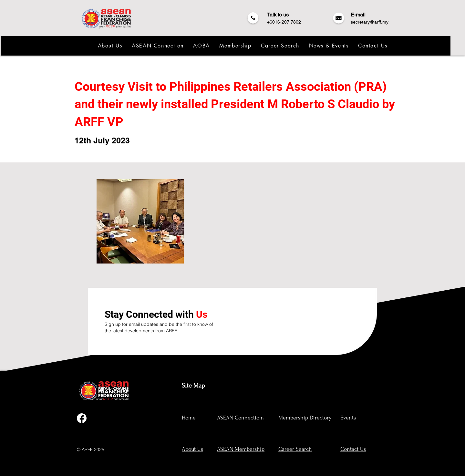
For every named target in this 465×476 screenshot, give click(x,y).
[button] (110, 46)
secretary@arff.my (370, 22)
